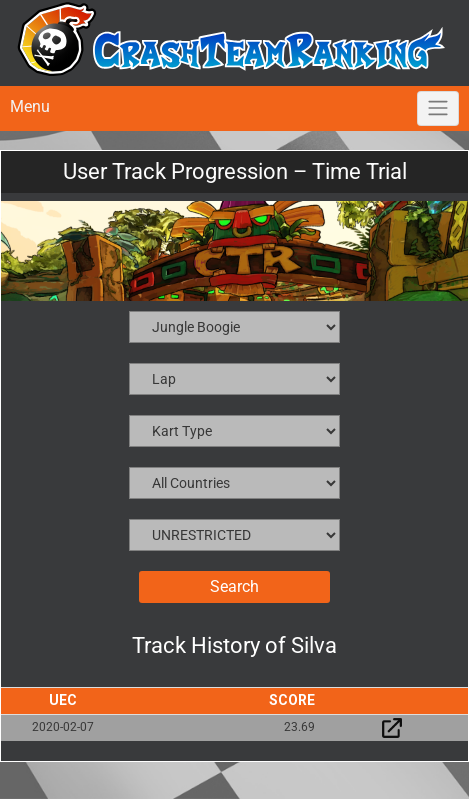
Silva (314, 645)
